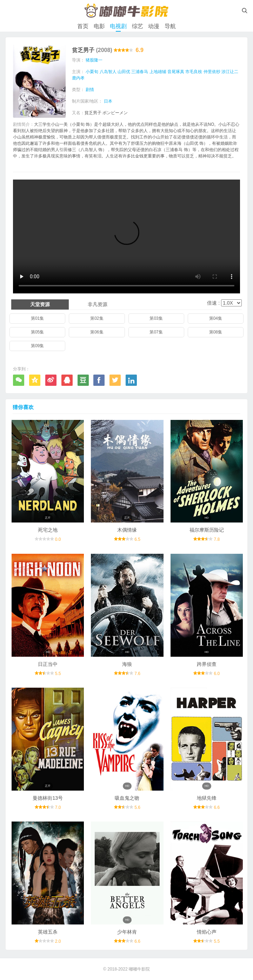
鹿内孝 (78, 78)
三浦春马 (140, 72)
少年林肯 (127, 932)
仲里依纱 (212, 72)
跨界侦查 (207, 664)
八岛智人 (108, 72)
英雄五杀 (48, 932)
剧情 (90, 90)
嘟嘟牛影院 (139, 969)
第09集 (37, 346)
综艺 (138, 26)
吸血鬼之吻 (127, 798)
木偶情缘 (127, 530)
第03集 (156, 318)
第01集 (37, 318)
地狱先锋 (207, 798)
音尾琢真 (176, 72)
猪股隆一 (94, 60)
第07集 (156, 332)
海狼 (127, 664)
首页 (83, 26)
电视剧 (118, 26)
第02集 (97, 318)
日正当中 (48, 664)
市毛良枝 (194, 72)
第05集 (37, 332)
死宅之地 (48, 530)
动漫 (154, 26)
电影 (99, 26)
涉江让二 (230, 72)
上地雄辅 (158, 72)
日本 (108, 101)
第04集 (216, 318)
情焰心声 (207, 932)
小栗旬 (92, 72)
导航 (170, 26)
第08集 (216, 332)
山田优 (124, 72)
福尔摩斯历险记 (207, 530)
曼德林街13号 (48, 798)
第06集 (97, 332)
